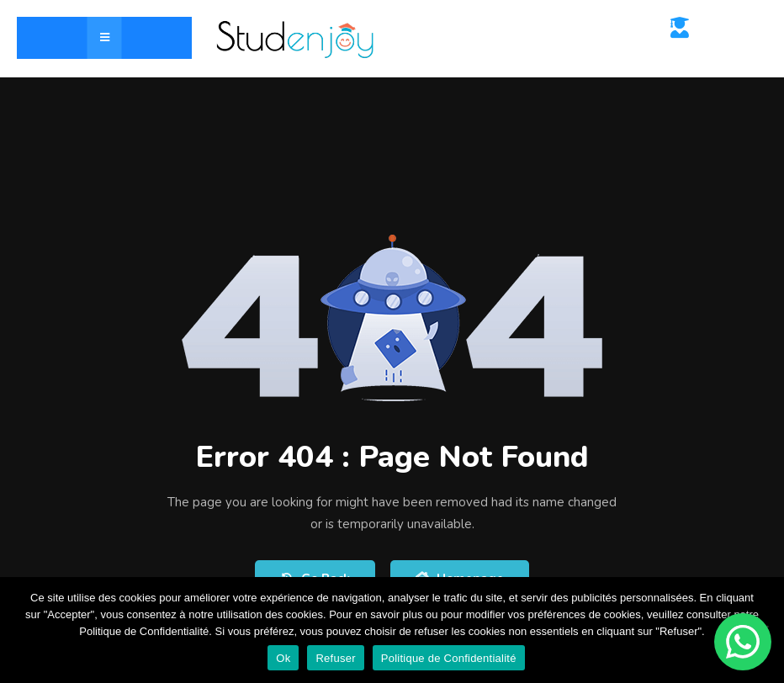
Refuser (335, 658)
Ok (283, 658)
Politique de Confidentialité (449, 658)
